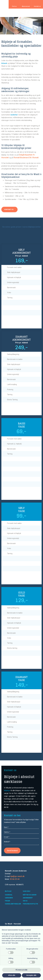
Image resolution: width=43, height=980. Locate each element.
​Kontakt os (9, 209)
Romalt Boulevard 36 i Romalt (26, 158)
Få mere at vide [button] (22, 970)
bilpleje (7, 791)
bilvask (4, 63)
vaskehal (14, 115)
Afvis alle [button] (12, 975)
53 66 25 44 (15, 879)
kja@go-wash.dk (17, 876)
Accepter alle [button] (31, 975)
